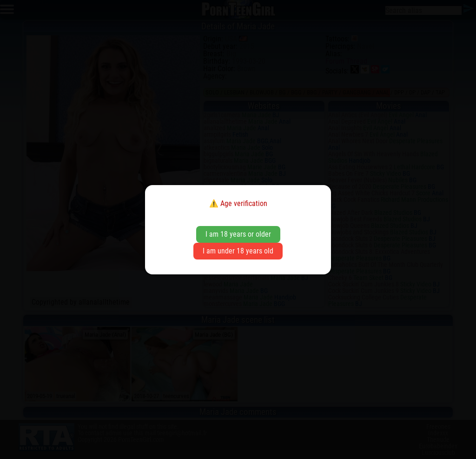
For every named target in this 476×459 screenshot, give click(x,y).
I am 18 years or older (238, 234)
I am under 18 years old (238, 251)
